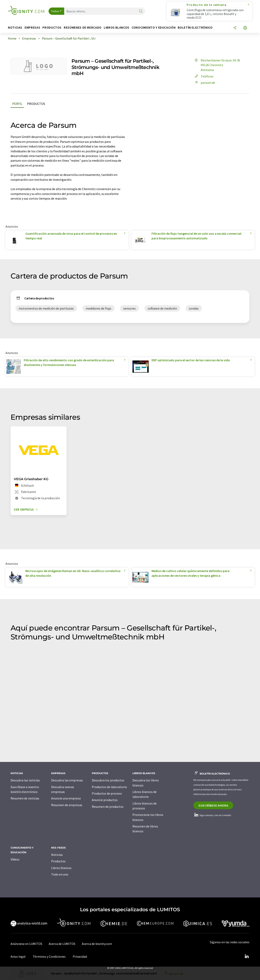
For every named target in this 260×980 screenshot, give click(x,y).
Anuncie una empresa (66, 798)
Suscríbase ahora (213, 805)
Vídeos (15, 859)
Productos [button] (52, 27)
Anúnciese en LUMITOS (26, 944)
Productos (36, 104)
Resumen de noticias (25, 798)
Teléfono (203, 76)
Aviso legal (18, 956)
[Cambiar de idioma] (245, 28)
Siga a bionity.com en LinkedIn (212, 815)
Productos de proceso (107, 793)
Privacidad (80, 956)
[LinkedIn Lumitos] (247, 956)
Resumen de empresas (67, 805)
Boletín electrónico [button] (195, 27)
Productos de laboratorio (109, 787)
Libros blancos (61, 868)
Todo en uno (60, 874)
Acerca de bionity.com (97, 944)
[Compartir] (235, 28)
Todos (55, 11)
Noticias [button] (15, 27)
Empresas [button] (32, 27)
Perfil (17, 104)
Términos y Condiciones (49, 956)
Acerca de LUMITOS (62, 944)
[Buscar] (141, 11)
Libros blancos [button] (117, 27)
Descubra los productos (108, 780)
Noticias (57, 855)
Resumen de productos (108, 807)
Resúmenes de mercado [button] (83, 27)
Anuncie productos (105, 800)
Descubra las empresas (67, 780)
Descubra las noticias (25, 780)
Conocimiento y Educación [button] (154, 27)
